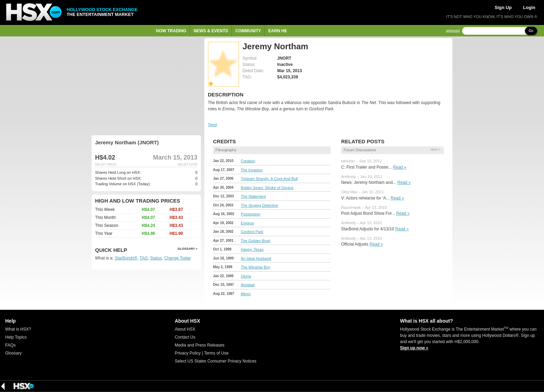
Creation (248, 161)
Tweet (212, 125)
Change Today (177, 258)
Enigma (247, 223)
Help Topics (16, 337)
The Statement (253, 196)
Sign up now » (414, 348)
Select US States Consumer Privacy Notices (216, 361)
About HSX (185, 329)
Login (529, 7)
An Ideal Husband (256, 258)
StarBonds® (126, 258)
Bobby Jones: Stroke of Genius (267, 188)
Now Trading (171, 31)
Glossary (13, 353)
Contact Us (185, 337)
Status (156, 258)
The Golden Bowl (255, 241)
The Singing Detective (260, 205)
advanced (453, 31)
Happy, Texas (252, 249)
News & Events (211, 31)
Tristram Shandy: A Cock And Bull (269, 179)
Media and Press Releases (200, 345)
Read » (400, 167)
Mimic (246, 294)
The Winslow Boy (256, 267)
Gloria (246, 276)
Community (248, 31)
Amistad (248, 285)
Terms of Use (216, 353)
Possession (250, 214)
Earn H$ (277, 31)
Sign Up (503, 7)
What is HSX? (18, 329)
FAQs (10, 345)
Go (531, 31)
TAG (144, 258)
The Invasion (252, 170)
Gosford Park (252, 232)
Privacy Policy (188, 353)
